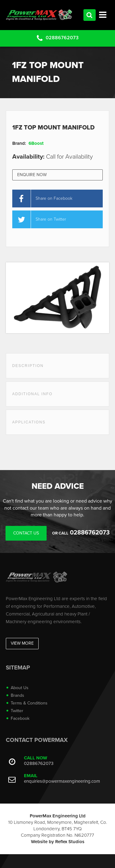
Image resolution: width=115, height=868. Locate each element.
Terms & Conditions (29, 703)
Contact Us (26, 533)
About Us (20, 688)
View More (22, 643)
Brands (17, 695)
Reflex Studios (70, 842)
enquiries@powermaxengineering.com (62, 781)
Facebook (20, 718)
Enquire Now (32, 175)
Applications (29, 422)
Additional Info (32, 394)
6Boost (36, 143)
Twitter (17, 711)
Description (28, 366)
